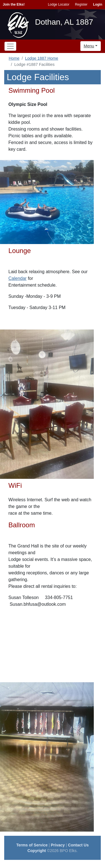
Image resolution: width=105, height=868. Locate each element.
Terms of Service (32, 845)
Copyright (37, 851)
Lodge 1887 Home (41, 58)
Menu (89, 46)
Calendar (17, 278)
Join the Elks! (14, 4)
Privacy (58, 845)
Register (81, 4)
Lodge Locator (59, 4)
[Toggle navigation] (10, 46)
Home (14, 58)
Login (98, 4)
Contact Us (78, 845)
